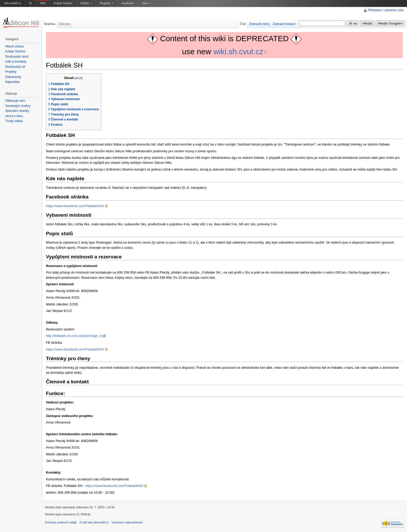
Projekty (106, 3)
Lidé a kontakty (16, 62)
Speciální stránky (17, 111)
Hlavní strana (14, 46)
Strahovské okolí (17, 57)
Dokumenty (13, 77)
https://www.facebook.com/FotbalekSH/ (75, 206)
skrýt (79, 78)
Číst (243, 24)
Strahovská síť (15, 67)
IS (30, 3)
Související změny (18, 106)
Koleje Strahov (63, 3)
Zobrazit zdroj (259, 24)
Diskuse (64, 24)
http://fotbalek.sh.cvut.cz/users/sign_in (74, 336)
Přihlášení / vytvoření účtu (386, 10)
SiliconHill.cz (13, 3)
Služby (86, 3)
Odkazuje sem (15, 101)
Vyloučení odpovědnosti (127, 522)
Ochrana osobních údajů (61, 522)
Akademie (127, 3)
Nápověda (12, 82)
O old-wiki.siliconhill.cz (94, 522)
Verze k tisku (14, 116)
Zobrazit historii (284, 24)
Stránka (49, 24)
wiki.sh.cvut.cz (238, 52)
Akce (146, 3)
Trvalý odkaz (14, 121)
